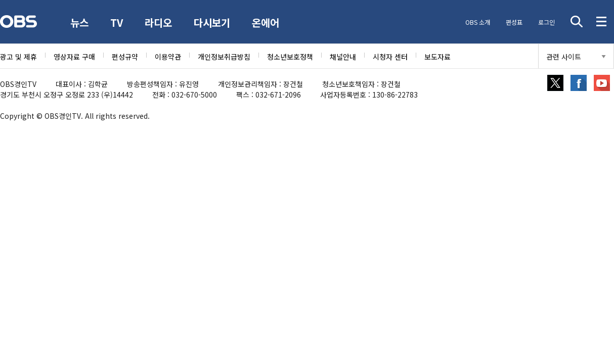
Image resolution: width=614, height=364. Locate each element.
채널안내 (343, 57)
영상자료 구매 (74, 57)
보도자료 (437, 57)
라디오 (160, 22)
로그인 (545, 22)
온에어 (268, 23)
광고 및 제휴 (18, 57)
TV (118, 22)
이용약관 (168, 57)
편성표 (513, 22)
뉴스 (80, 22)
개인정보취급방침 (224, 57)
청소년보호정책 (290, 57)
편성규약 (125, 57)
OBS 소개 (476, 22)
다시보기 (214, 22)
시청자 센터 (390, 57)
